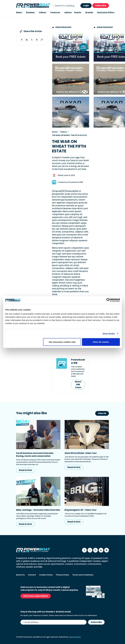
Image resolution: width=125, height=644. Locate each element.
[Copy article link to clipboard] (42, 40)
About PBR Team (78, 385)
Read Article (25, 470)
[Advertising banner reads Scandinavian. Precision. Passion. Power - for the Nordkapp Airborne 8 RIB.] (71, 79)
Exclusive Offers (106, 12)
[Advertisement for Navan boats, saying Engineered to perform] (71, 112)
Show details (109, 333)
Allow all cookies (101, 342)
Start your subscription (36, 596)
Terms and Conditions (83, 575)
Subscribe (101, 5)
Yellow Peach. (75, 637)
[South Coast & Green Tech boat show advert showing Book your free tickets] (71, 46)
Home (55, 132)
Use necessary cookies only (62, 342)
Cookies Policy (46, 575)
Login (86, 5)
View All (102, 413)
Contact (32, 575)
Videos (64, 132)
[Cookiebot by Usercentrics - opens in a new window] (108, 300)
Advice (68, 12)
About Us (20, 575)
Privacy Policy (62, 575)
